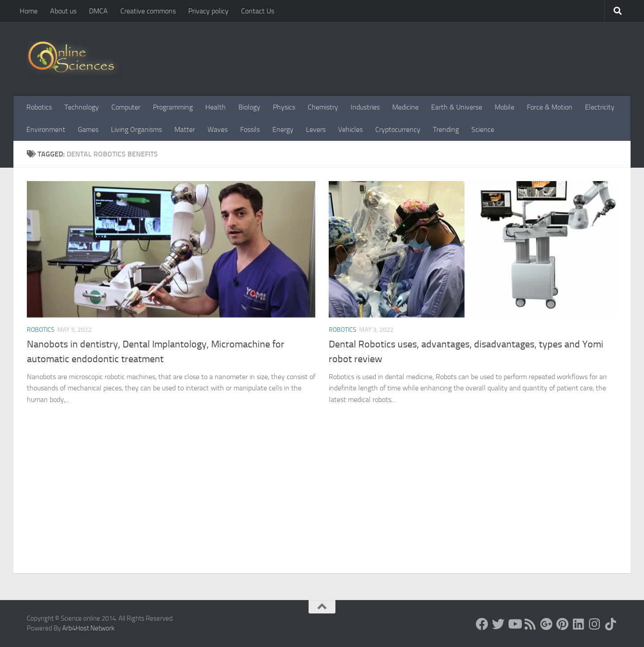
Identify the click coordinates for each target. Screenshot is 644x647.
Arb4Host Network (88, 628)
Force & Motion (550, 107)
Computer (126, 107)
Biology (249, 107)
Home (29, 11)
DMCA (98, 11)
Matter (185, 129)
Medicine (405, 107)
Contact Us (258, 11)
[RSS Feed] (530, 624)
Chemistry (323, 107)
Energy (283, 129)
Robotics (39, 107)
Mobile (504, 107)
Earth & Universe (457, 107)
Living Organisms (136, 129)
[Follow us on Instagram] (595, 624)
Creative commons (148, 11)
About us (63, 11)
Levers (316, 129)
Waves (218, 129)
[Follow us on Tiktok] (611, 624)
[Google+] (547, 624)
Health (216, 107)
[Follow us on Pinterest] (563, 624)
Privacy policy (208, 11)
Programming (173, 107)
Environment (46, 129)
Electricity (600, 107)
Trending (446, 129)
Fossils (250, 129)
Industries (365, 107)
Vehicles (350, 129)
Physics (284, 107)
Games (88, 129)
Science (483, 129)
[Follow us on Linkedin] (579, 624)
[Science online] (482, 624)
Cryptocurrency (398, 129)
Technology (82, 107)
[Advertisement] (322, 506)
